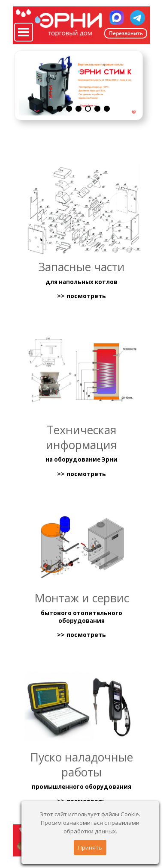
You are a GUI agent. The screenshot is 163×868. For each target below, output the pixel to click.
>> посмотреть (81, 296)
